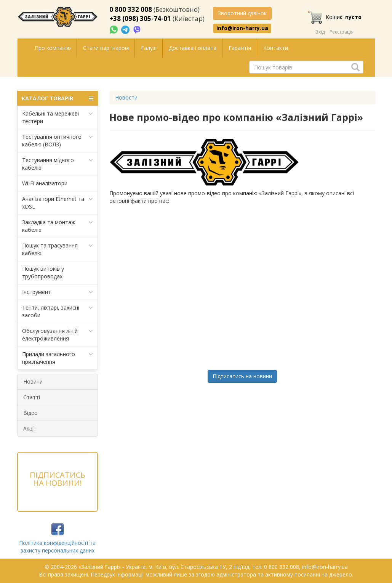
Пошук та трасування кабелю (58, 249)
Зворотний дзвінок (242, 13)
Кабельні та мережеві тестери (58, 117)
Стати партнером (106, 48)
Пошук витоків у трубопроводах (43, 272)
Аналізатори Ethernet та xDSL (58, 203)
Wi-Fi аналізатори (45, 183)
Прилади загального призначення (58, 358)
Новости (126, 97)
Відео (30, 413)
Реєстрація (342, 32)
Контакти (276, 48)
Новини (33, 381)
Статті (32, 397)
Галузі (149, 48)
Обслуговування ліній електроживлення (58, 335)
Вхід (320, 32)
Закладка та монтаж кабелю (58, 226)
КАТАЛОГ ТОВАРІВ (58, 98)
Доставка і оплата (193, 48)
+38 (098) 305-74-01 (140, 18)
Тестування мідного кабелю (58, 164)
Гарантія (240, 48)
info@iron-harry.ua (242, 28)
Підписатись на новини (242, 376)
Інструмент (58, 292)
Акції (29, 428)
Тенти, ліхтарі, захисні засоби (58, 311)
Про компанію (53, 48)
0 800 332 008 (131, 9)
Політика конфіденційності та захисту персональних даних (57, 547)
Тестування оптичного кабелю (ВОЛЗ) (58, 141)
